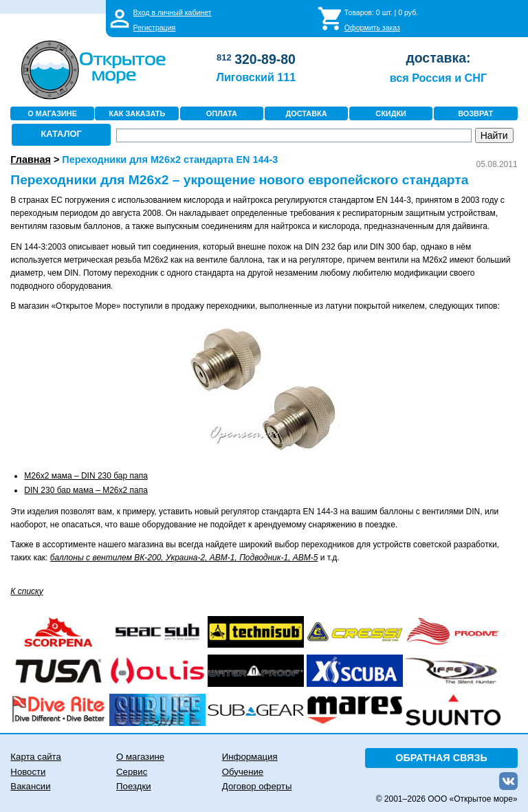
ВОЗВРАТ (475, 113)
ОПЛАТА (222, 113)
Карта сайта (35, 757)
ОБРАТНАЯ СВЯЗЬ (441, 758)
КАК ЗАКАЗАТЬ (137, 113)
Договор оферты (257, 786)
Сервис (132, 772)
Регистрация (155, 28)
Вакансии (30, 786)
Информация (250, 757)
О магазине (140, 757)
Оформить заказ (372, 28)
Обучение (243, 772)
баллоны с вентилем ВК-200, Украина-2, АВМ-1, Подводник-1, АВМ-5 (184, 558)
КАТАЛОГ (62, 134)
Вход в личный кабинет (173, 12)
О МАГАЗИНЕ (52, 113)
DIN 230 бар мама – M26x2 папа (86, 490)
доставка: (438, 58)
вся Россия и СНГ (438, 78)
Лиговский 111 (256, 77)
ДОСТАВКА (306, 113)
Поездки (133, 786)
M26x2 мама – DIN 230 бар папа (86, 476)
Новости (28, 772)
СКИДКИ (391, 113)
